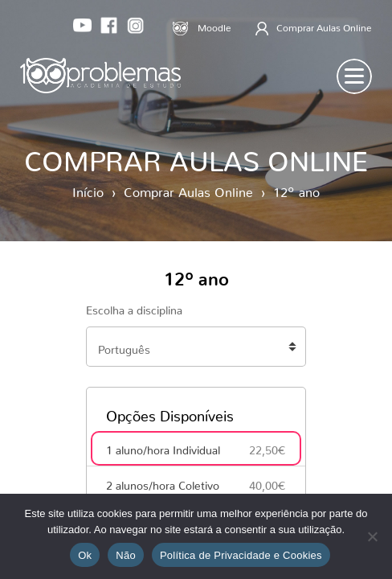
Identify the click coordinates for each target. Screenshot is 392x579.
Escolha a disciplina (134, 307)
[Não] (372, 536)
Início (88, 189)
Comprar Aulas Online (188, 189)
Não (126, 555)
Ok (85, 555)
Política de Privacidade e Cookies (241, 555)
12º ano (296, 189)
